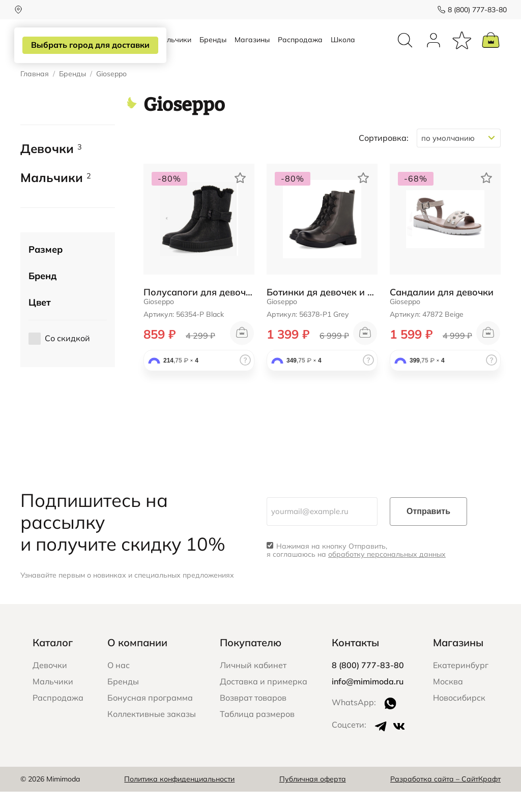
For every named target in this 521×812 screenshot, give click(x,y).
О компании (137, 663)
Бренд (42, 296)
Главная (35, 94)
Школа (343, 50)
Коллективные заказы (152, 734)
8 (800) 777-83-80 (471, 10)
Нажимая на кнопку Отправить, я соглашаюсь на (356, 571)
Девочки (51, 170)
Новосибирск (459, 718)
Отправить (428, 532)
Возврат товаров (253, 718)
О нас (119, 685)
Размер (46, 270)
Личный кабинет (253, 685)
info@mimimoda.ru (368, 702)
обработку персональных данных (387, 575)
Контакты (355, 663)
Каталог (53, 663)
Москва (448, 702)
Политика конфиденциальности (179, 800)
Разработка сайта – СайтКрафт (445, 800)
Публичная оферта (313, 800)
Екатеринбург (461, 685)
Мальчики (174, 50)
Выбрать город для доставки (90, 45)
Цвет (40, 323)
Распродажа (300, 50)
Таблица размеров (257, 734)
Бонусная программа (150, 718)
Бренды (213, 50)
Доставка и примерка (264, 702)
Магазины (252, 50)
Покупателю (251, 663)
